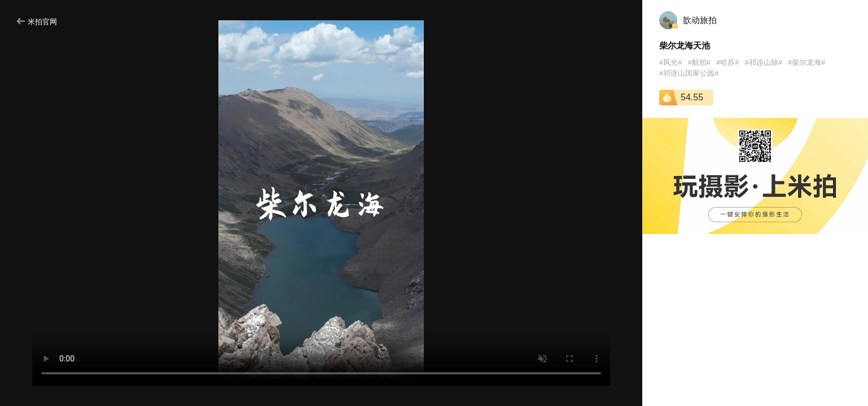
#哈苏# (727, 62)
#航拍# (699, 62)
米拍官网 (37, 22)
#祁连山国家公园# (689, 73)
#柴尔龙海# (806, 62)
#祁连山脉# (763, 62)
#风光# (670, 62)
